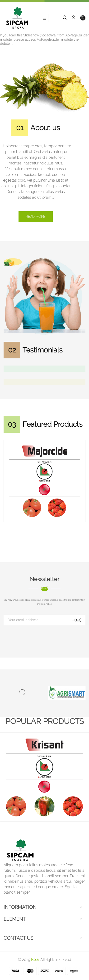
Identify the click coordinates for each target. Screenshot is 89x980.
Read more (36, 217)
